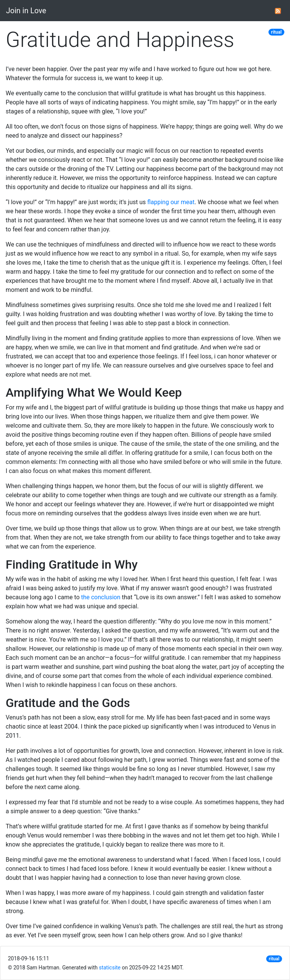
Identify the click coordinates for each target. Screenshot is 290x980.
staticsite (110, 968)
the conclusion (101, 597)
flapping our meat (171, 202)
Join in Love (26, 11)
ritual (276, 32)
